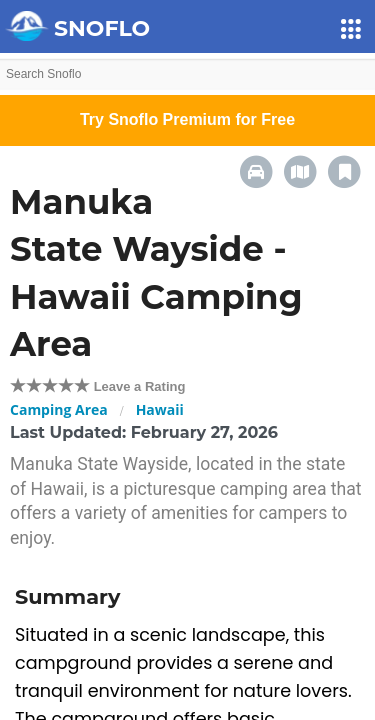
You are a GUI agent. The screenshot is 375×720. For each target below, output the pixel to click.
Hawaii (160, 409)
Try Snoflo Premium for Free (187, 119)
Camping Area (59, 409)
